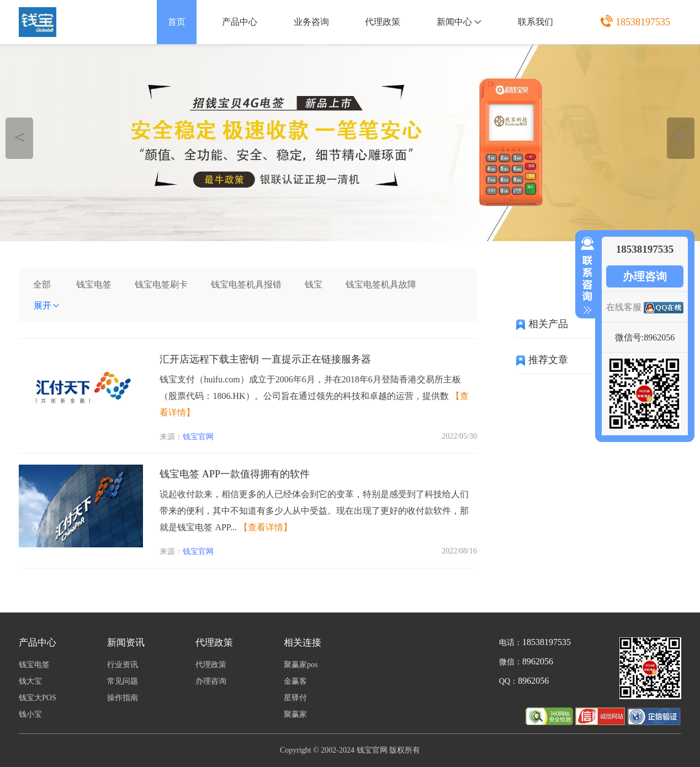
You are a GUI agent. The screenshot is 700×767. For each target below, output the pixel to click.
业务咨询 (311, 22)
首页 (177, 22)
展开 (47, 305)
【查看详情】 (266, 527)
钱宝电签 (94, 284)
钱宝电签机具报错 (246, 284)
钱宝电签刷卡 (161, 284)
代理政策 (383, 22)
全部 (42, 284)
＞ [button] (681, 137)
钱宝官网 (198, 437)
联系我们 (535, 22)
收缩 (585, 276)
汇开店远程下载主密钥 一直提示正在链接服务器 (265, 359)
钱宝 (314, 284)
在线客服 (624, 307)
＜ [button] (20, 137)
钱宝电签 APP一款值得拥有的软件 (235, 474)
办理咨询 (645, 276)
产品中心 (240, 22)
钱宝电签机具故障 (381, 284)
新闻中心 (459, 22)
